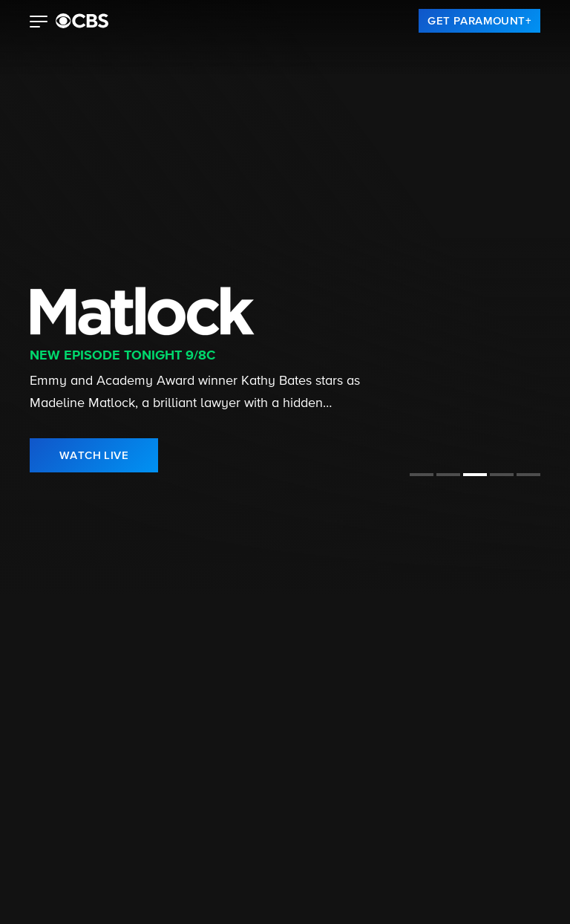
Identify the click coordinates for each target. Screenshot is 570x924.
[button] (39, 23)
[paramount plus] (82, 21)
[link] (479, 21)
